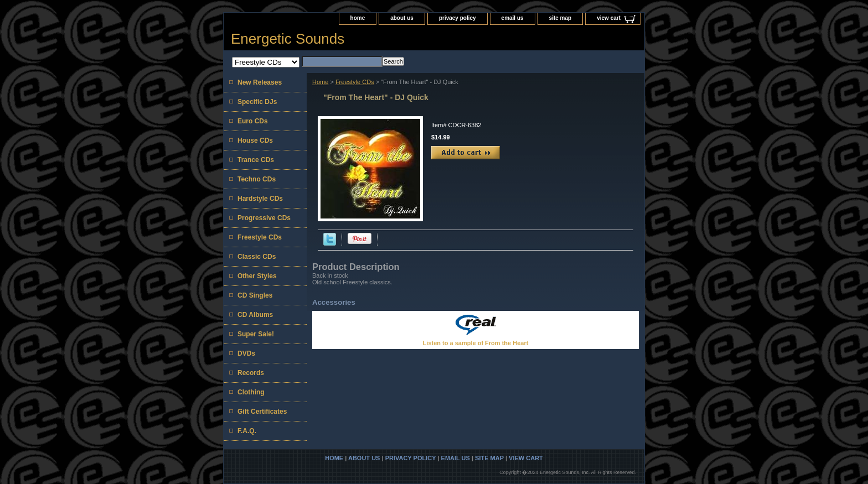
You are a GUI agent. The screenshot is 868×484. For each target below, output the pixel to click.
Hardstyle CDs (260, 199)
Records (251, 373)
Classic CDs (257, 257)
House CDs (255, 140)
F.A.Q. (247, 431)
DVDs (246, 353)
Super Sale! (256, 334)
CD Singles (255, 295)
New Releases (260, 82)
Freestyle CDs (355, 82)
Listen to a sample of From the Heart (476, 343)
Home (320, 82)
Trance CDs (256, 160)
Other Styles (257, 276)
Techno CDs (257, 179)
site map (560, 18)
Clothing (251, 392)
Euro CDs (253, 121)
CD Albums (255, 315)
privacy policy (458, 18)
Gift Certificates (262, 412)
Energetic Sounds (288, 39)
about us (402, 18)
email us (513, 18)
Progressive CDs (264, 218)
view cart (609, 18)
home (358, 18)
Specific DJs (257, 102)
